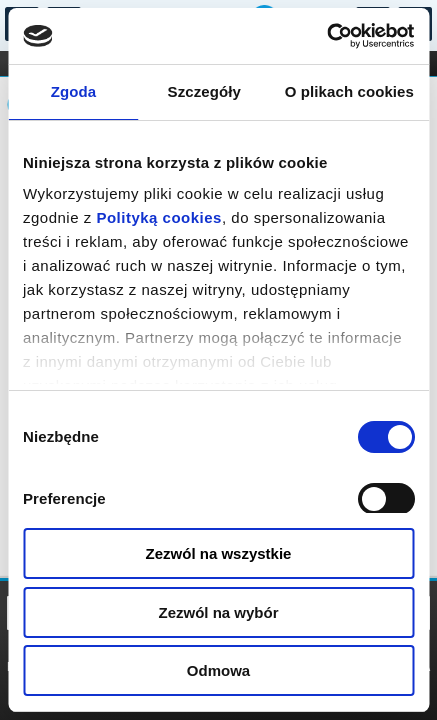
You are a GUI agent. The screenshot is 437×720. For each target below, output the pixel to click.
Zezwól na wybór (218, 612)
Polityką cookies (159, 217)
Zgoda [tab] (74, 91)
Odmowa (218, 670)
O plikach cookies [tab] (349, 91)
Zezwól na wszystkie (219, 553)
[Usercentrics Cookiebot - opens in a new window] (326, 36)
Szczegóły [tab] (204, 91)
